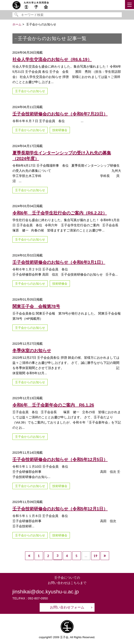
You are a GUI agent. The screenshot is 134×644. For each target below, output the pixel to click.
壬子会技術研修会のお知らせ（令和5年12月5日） (60, 459)
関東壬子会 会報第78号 (36, 306)
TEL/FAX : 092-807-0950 (30, 598)
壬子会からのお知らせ (30, 91)
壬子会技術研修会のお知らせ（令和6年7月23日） (60, 114)
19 (95, 556)
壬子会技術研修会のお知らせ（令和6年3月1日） (59, 262)
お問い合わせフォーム (67, 607)
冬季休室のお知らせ (32, 351)
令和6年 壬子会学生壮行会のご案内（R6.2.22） (60, 213)
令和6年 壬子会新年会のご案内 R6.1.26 (53, 405)
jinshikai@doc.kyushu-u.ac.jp (46, 592)
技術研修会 (60, 130)
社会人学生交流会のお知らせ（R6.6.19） (52, 59)
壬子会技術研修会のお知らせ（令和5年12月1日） (60, 509)
